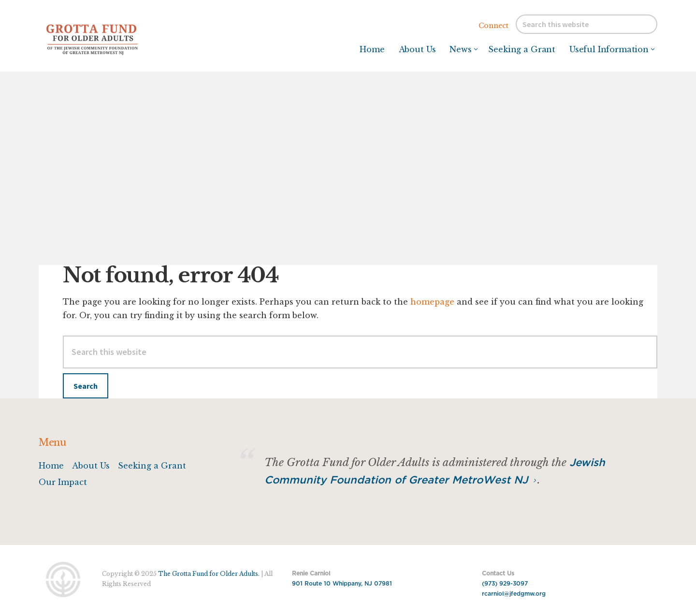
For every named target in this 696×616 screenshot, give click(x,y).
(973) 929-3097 (505, 584)
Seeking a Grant (152, 466)
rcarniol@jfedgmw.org (514, 594)
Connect (493, 26)
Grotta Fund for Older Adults (111, 39)
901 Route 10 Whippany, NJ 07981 (342, 584)
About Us (91, 466)
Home (51, 466)
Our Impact (63, 482)
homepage (432, 302)
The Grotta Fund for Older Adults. (209, 574)
